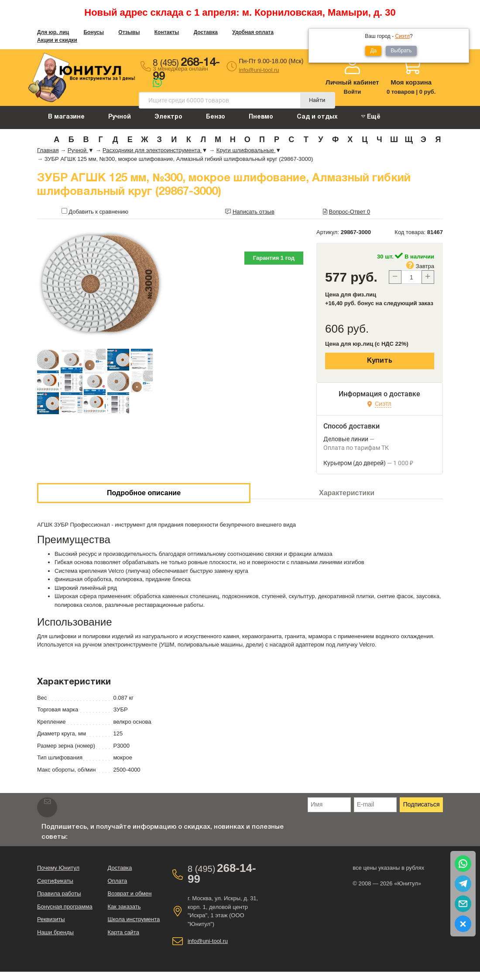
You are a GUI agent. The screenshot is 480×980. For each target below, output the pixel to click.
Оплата (117, 881)
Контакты (167, 32)
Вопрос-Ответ (350, 212)
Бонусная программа (65, 907)
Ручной (120, 117)
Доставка (206, 32)
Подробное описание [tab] (144, 493)
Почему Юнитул (58, 868)
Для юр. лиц (53, 32)
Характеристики (347, 493)
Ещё (371, 117)
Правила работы (59, 893)
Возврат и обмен (129, 893)
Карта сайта (123, 932)
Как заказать (124, 907)
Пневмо (261, 117)
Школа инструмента (134, 919)
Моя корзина (411, 82)
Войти (353, 92)
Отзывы (129, 32)
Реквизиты (51, 919)
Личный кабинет (352, 82)
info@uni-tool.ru (259, 70)
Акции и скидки (57, 40)
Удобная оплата (253, 32)
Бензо (216, 117)
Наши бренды (55, 932)
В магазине (66, 117)
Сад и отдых (317, 117)
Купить (380, 361)
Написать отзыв (254, 212)
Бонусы (94, 32)
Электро (168, 117)
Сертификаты (55, 881)
